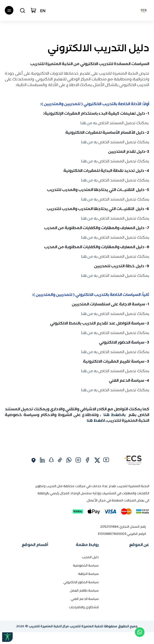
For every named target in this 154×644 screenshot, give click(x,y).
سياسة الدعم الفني (85, 599)
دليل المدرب (90, 557)
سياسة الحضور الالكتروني (81, 582)
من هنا (86, 123)
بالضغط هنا (114, 415)
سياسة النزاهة (88, 574)
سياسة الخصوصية (86, 565)
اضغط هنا (96, 420)
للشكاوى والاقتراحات (84, 607)
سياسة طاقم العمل (84, 590)
